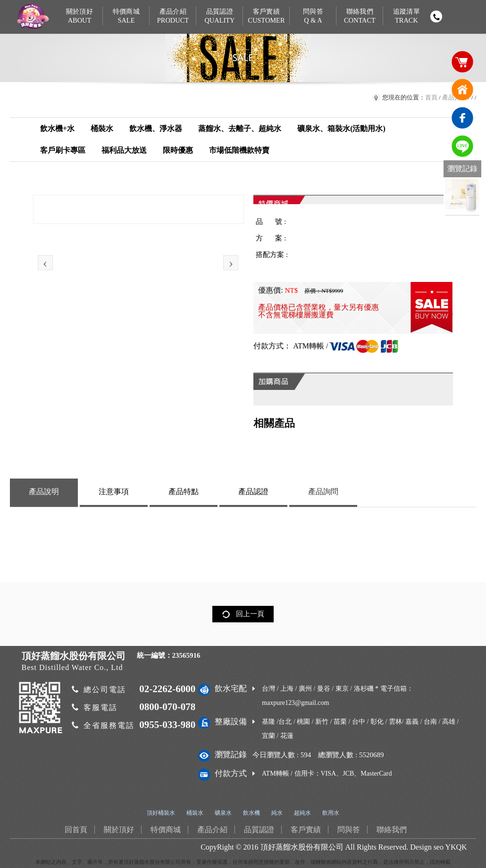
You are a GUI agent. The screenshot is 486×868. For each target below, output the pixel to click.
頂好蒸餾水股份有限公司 (302, 847)
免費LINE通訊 (462, 146)
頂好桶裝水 (161, 813)
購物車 (462, 61)
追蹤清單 (406, 16)
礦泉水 (223, 813)
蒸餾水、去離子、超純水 (240, 128)
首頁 (431, 97)
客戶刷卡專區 (63, 150)
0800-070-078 (167, 707)
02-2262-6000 (167, 689)
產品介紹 (173, 16)
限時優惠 (178, 150)
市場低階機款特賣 (239, 150)
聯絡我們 (360, 16)
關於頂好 (80, 16)
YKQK (456, 847)
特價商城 (126, 16)
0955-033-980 (167, 725)
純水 (277, 813)
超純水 (302, 813)
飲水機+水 (57, 128)
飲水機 (251, 813)
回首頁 (462, 90)
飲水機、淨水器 (156, 128)
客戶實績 (266, 16)
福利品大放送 (124, 150)
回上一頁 (250, 614)
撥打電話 (436, 17)
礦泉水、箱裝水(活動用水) (341, 128)
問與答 (313, 16)
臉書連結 (462, 118)
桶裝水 (102, 128)
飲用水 (331, 813)
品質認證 (220, 16)
